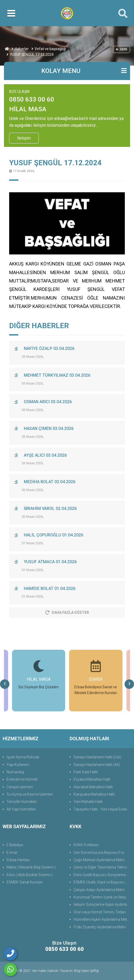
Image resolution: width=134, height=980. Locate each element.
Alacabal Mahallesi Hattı (93, 787)
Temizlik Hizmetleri (22, 802)
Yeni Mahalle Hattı (88, 802)
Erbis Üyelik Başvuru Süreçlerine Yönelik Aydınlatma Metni (102, 875)
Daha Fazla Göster (67, 612)
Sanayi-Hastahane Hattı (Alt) (97, 765)
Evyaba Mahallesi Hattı (92, 779)
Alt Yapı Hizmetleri (21, 809)
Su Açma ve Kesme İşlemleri (30, 794)
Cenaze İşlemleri (20, 787)
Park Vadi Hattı (86, 772)
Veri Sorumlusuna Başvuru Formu (102, 853)
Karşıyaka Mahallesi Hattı (94, 794)
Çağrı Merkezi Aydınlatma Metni (99, 860)
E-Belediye (15, 845)
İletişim (24, 138)
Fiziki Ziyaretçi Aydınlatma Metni (100, 927)
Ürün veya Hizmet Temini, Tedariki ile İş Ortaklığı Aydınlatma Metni (102, 912)
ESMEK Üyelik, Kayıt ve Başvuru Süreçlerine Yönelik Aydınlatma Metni (102, 882)
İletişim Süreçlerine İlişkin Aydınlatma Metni (102, 904)
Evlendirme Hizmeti (22, 779)
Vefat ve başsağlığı (50, 49)
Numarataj (15, 772)
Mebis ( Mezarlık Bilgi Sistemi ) (31, 867)
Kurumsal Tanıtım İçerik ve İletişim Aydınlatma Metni (102, 897)
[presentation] (5, 684)
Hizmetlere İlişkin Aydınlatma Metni (102, 919)
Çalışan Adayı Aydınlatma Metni (99, 890)
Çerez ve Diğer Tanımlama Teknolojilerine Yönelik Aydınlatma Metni (102, 867)
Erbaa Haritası (18, 860)
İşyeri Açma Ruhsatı (23, 757)
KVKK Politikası (86, 845)
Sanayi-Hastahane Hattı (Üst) (97, 757)
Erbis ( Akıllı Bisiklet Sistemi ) (30, 875)
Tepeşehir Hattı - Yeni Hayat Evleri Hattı (102, 809)
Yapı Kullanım (18, 765)
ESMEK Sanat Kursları (25, 882)
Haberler (22, 49)
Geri (122, 49)
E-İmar (12, 853)
